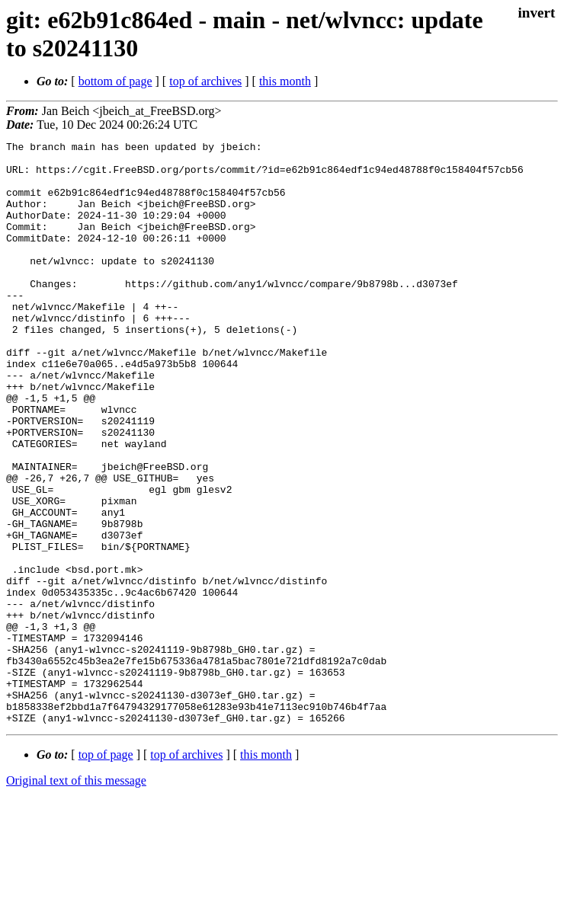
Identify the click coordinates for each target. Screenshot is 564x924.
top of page (106, 871)
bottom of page (115, 81)
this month (285, 81)
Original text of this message (76, 897)
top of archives (205, 81)
